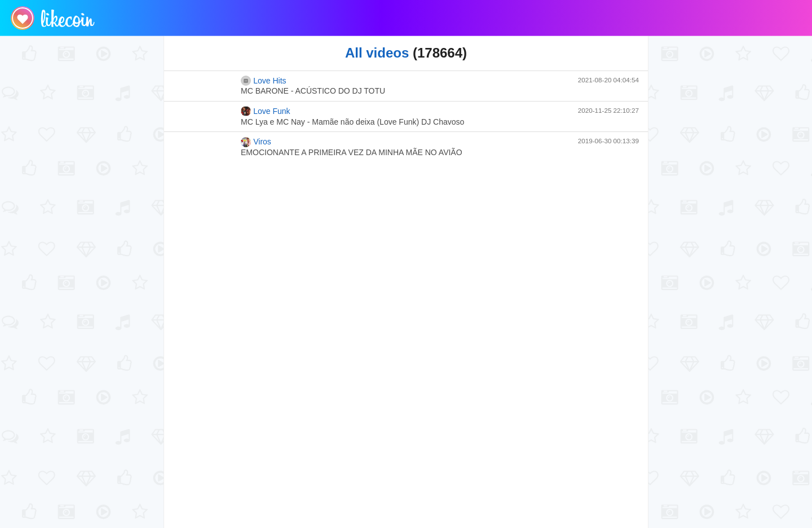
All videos (377, 53)
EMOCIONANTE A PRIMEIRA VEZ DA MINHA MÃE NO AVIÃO (352, 152)
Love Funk (266, 111)
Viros (256, 142)
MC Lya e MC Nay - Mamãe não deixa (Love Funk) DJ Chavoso (352, 122)
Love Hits (264, 81)
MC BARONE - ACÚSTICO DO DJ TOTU (313, 91)
